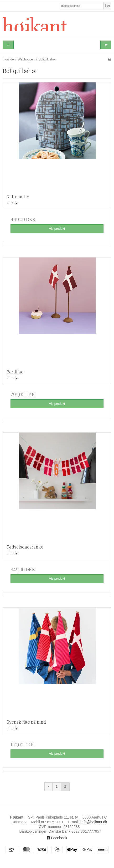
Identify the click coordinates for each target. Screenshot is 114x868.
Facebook (57, 838)
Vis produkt (57, 229)
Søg (107, 5)
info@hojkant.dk (94, 822)
